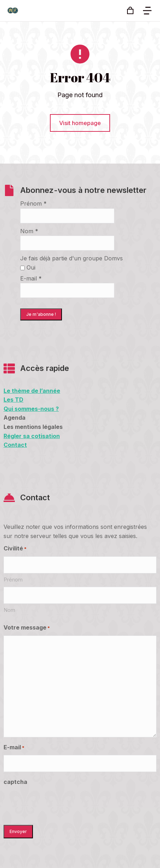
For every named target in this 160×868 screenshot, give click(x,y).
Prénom (33, 203)
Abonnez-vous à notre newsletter (83, 190)
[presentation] (57, 803)
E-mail (31, 278)
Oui (28, 267)
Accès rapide (45, 368)
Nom (29, 231)
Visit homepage (80, 123)
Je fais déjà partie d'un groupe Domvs (72, 258)
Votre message (27, 628)
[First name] (80, 565)
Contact (35, 497)
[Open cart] (130, 11)
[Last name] (80, 595)
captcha (15, 782)
